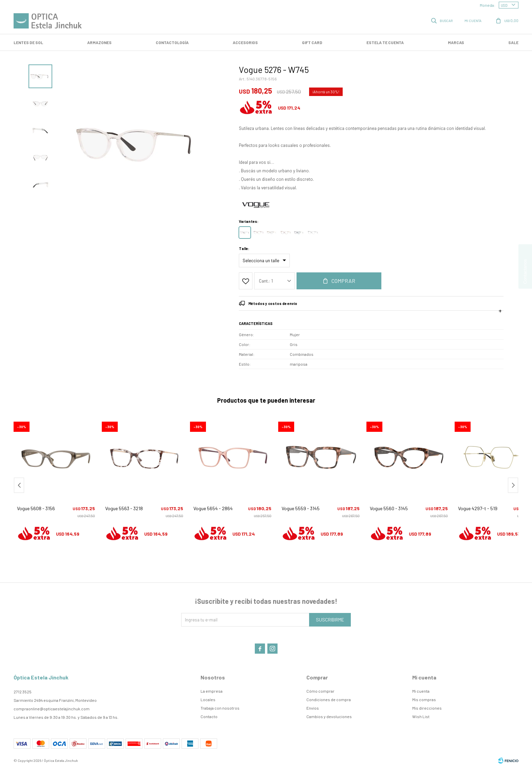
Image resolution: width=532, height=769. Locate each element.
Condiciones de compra (329, 699)
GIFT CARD (312, 42)
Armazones (99, 42)
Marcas (456, 42)
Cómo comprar (320, 691)
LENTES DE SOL (28, 42)
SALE (513, 42)
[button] (513, 485)
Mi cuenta (421, 691)
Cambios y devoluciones (329, 716)
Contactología (172, 42)
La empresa (212, 691)
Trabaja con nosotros (220, 708)
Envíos (313, 708)
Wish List (421, 716)
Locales (208, 699)
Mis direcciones (427, 708)
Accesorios (245, 42)
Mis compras (424, 699)
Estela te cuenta (385, 42)
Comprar (343, 281)
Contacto (209, 716)
